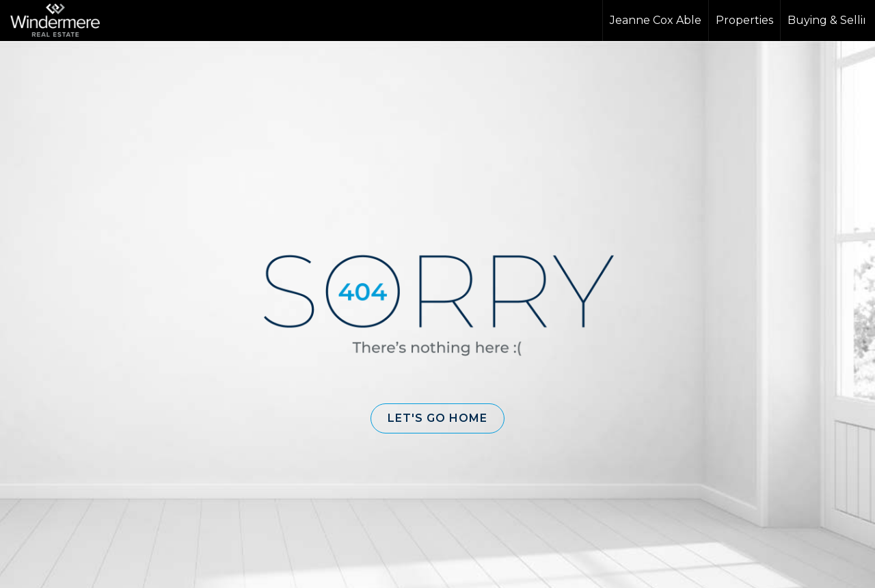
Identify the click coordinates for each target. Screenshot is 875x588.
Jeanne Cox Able (656, 20)
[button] (437, 418)
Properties (744, 20)
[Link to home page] (62, 21)
